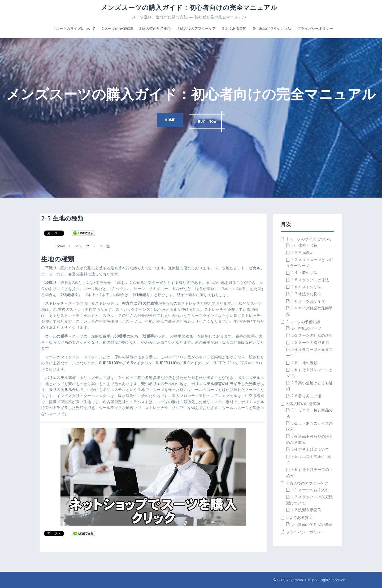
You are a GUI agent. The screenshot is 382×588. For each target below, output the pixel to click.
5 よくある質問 (234, 29)
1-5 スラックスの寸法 (310, 280)
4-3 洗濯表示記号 (306, 510)
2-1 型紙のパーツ (306, 328)
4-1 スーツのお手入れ (310, 490)
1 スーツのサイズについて (74, 29)
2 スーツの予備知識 (117, 29)
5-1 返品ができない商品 (272, 29)
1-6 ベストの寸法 (306, 287)
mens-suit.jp (305, 580)
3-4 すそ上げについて (310, 449)
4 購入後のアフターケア (197, 29)
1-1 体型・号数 (305, 245)
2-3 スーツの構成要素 (310, 343)
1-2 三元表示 (303, 253)
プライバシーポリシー (315, 29)
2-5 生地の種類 (305, 363)
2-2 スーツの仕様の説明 (312, 335)
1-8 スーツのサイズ (308, 301)
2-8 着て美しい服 (306, 396)
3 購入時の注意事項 (155, 29)
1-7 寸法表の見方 (306, 294)
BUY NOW (209, 120)
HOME (168, 120)
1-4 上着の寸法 (305, 273)
